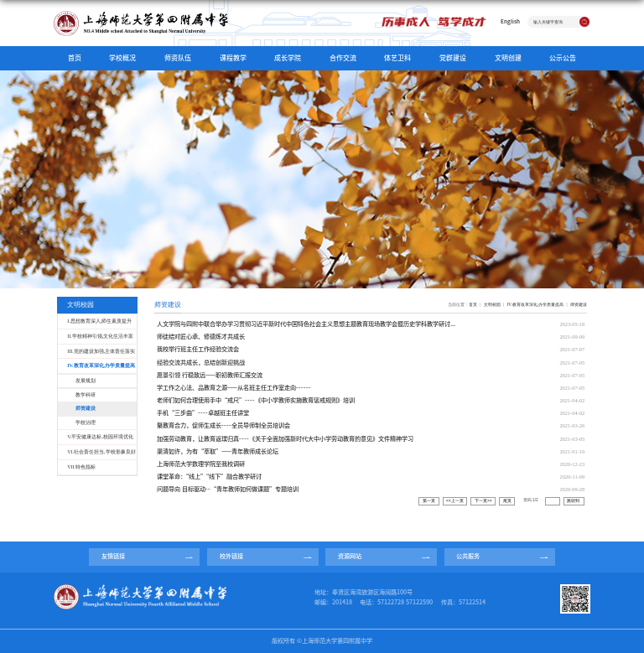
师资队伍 (178, 58)
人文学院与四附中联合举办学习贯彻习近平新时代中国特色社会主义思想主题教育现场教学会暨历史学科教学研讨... (306, 324)
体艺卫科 (397, 58)
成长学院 (288, 58)
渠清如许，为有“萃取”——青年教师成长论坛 (218, 451)
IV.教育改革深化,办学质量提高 (535, 304)
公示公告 (563, 58)
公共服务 (468, 556)
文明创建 (508, 58)
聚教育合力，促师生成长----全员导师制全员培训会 (223, 425)
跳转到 (574, 501)
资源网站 (350, 556)
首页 (75, 58)
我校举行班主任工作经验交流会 (198, 349)
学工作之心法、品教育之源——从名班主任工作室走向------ (234, 388)
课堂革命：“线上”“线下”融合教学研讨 (209, 477)
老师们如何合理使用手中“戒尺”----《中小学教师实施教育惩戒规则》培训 (256, 400)
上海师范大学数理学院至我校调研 (201, 464)
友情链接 (113, 556)
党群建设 (453, 58)
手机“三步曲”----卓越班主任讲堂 (203, 413)
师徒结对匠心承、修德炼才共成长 (201, 337)
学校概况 (122, 58)
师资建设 (579, 304)
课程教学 (233, 58)
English (510, 21)
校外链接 (231, 556)
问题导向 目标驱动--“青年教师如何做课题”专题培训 (228, 489)
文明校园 (492, 304)
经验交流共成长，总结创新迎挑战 (201, 363)
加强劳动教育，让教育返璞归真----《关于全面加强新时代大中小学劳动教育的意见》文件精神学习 (285, 439)
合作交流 (343, 58)
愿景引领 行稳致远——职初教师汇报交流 (210, 375)
